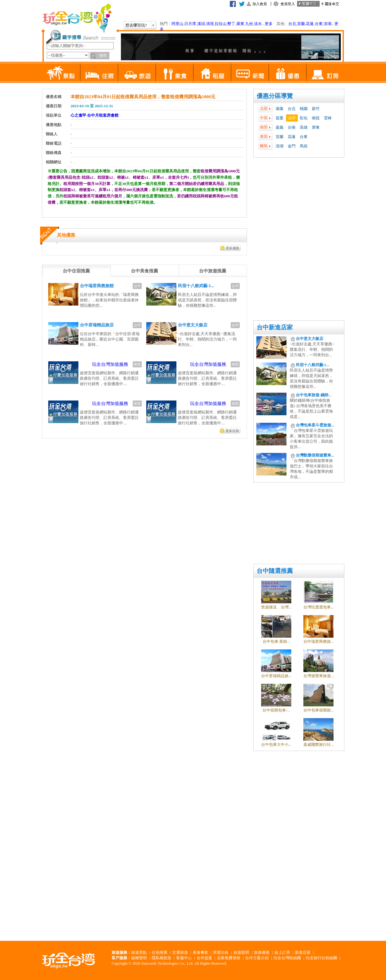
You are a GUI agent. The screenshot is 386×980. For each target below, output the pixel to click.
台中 (292, 118)
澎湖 (327, 24)
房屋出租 (221, 952)
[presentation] (76, 271)
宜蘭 (301, 24)
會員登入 (288, 4)
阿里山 (177, 24)
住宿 (99, 72)
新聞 (250, 72)
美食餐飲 (201, 952)
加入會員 (260, 4)
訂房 (325, 72)
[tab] (76, 271)
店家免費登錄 (229, 958)
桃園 (304, 109)
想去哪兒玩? (136, 25)
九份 (249, 24)
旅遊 (136, 72)
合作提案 (204, 958)
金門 (292, 146)
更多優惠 (233, 248)
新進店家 (303, 952)
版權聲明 (139, 958)
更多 (269, 24)
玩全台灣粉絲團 (287, 958)
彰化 (304, 118)
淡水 (258, 24)
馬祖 (304, 146)
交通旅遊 (180, 952)
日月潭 (190, 24)
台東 (319, 24)
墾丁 (231, 24)
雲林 (328, 118)
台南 (292, 127)
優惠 (287, 72)
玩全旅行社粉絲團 (321, 958)
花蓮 (310, 24)
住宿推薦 (160, 952)
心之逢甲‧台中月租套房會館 (95, 115)
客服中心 (184, 958)
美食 (174, 72)
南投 (316, 118)
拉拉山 (221, 24)
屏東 (316, 127)
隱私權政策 (161, 958)
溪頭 (201, 24)
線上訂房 (282, 952)
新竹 (316, 109)
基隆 (280, 109)
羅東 (240, 24)
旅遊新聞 (241, 952)
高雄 (304, 127)
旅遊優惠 (262, 952)
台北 (292, 24)
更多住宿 (232, 431)
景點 (61, 72)
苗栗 (280, 118)
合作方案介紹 (257, 958)
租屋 (212, 72)
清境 (210, 24)
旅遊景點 (139, 952)
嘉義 (280, 127)
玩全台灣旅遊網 (77, 18)
